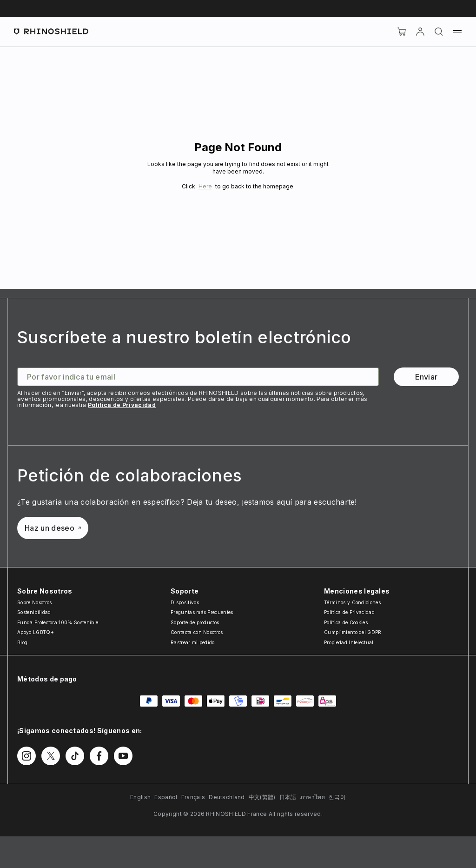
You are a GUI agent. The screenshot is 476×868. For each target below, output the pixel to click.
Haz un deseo (53, 528)
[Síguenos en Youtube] (123, 756)
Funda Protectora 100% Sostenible (58, 622)
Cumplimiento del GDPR (353, 632)
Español (166, 797)
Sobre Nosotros (34, 602)
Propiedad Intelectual (349, 642)
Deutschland (227, 797)
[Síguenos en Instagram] (26, 756)
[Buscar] (439, 32)
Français (193, 797)
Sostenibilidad (34, 612)
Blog (22, 642)
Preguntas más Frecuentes (202, 612)
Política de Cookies (346, 622)
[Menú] (457, 32)
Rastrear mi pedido (193, 642)
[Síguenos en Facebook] (99, 756)
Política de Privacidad (122, 405)
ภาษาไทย (313, 797)
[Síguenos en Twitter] (51, 756)
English (140, 797)
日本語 (288, 797)
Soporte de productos (195, 622)
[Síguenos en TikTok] (75, 756)
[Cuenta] (420, 32)
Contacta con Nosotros (197, 632)
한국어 (337, 797)
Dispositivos (185, 602)
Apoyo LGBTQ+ (36, 632)
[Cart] (402, 32)
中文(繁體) (262, 797)
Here (205, 186)
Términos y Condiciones (352, 602)
